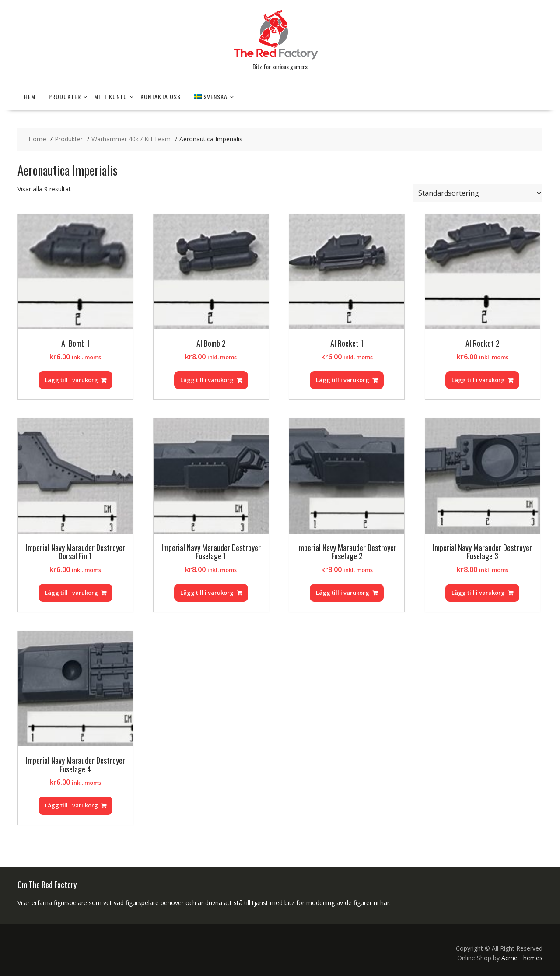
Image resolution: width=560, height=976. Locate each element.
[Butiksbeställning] (478, 193)
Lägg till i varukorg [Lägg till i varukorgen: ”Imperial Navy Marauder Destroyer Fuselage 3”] (478, 593)
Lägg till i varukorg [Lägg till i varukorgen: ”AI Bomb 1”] (71, 380)
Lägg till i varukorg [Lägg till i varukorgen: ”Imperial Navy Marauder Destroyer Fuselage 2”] (343, 593)
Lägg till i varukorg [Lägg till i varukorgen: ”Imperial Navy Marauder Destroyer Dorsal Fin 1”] (71, 593)
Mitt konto (111, 97)
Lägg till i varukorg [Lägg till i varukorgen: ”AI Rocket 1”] (343, 380)
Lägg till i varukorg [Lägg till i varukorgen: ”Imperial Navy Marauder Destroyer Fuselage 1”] (207, 593)
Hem (30, 97)
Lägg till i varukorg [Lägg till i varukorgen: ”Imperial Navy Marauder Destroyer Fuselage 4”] (71, 805)
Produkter (65, 97)
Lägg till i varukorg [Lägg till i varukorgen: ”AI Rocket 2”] (478, 380)
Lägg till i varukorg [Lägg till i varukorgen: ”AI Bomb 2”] (207, 380)
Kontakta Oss (161, 97)
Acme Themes (522, 958)
